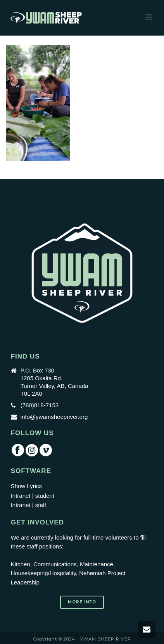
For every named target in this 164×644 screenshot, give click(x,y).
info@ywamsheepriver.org (54, 417)
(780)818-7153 (40, 405)
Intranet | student (33, 496)
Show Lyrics (26, 486)
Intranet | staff (28, 505)
